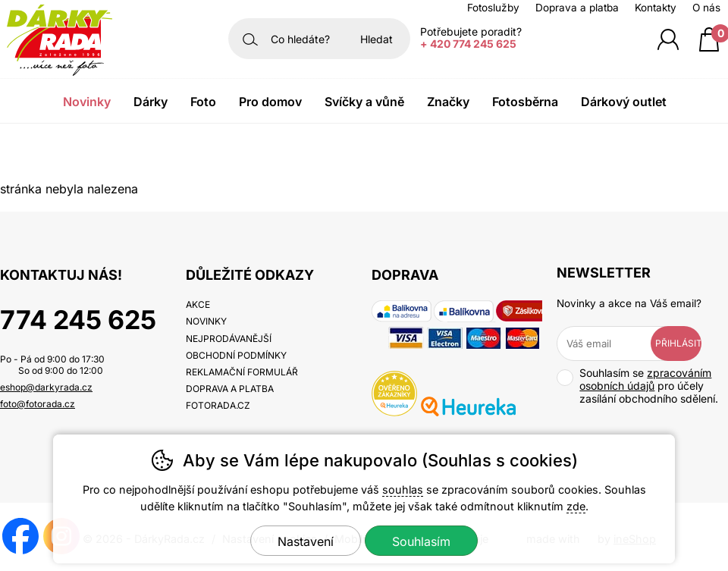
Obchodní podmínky (236, 355)
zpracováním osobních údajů (645, 379)
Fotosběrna (525, 102)
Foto (203, 102)
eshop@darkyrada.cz (46, 387)
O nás (706, 8)
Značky (448, 102)
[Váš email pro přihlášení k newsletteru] (615, 344)
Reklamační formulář (242, 372)
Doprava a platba (577, 8)
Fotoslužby (493, 8)
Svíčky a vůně (364, 102)
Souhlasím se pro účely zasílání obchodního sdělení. (637, 386)
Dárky (151, 102)
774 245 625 (78, 320)
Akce (198, 304)
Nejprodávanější (229, 339)
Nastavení (306, 541)
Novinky (87, 102)
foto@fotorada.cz (38, 404)
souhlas (403, 489)
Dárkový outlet (624, 102)
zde (576, 506)
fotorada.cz (218, 405)
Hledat (377, 39)
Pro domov (270, 102)
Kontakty (656, 8)
